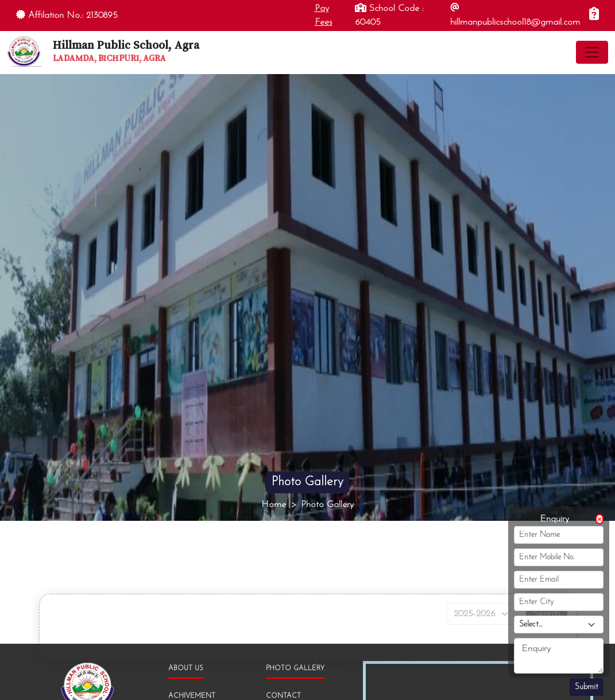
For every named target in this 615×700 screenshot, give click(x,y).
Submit (587, 687)
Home (274, 505)
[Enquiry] (594, 15)
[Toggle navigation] (592, 52)
